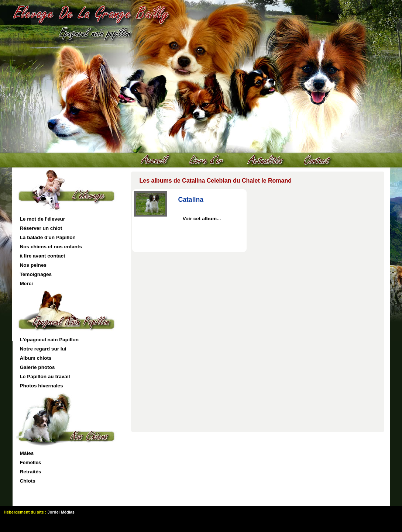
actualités (269, 160)
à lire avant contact (43, 256)
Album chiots (36, 358)
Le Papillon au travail (45, 376)
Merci (27, 284)
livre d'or (210, 160)
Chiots (28, 481)
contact (321, 160)
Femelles (31, 462)
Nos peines (33, 265)
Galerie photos (37, 367)
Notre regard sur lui (43, 349)
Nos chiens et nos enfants (51, 247)
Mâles (27, 453)
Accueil (158, 160)
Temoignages (36, 274)
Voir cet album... (202, 219)
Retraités (31, 472)
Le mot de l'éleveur (43, 219)
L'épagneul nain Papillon (49, 340)
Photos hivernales (42, 386)
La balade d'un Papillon (48, 237)
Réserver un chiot (41, 228)
